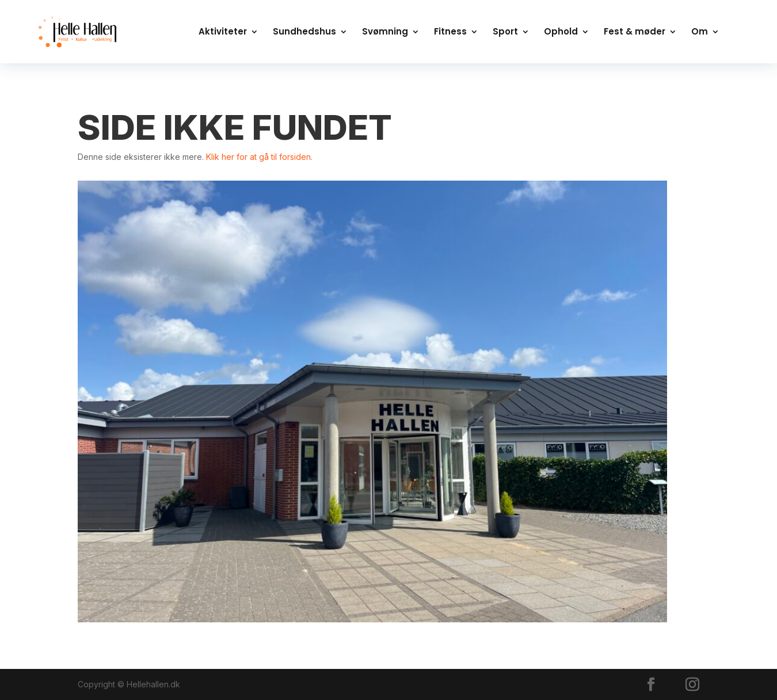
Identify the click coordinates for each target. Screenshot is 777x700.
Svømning (385, 32)
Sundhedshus (304, 32)
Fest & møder (635, 32)
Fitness (450, 32)
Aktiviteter (223, 32)
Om (700, 32)
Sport (505, 32)
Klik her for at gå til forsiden (258, 157)
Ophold (561, 32)
